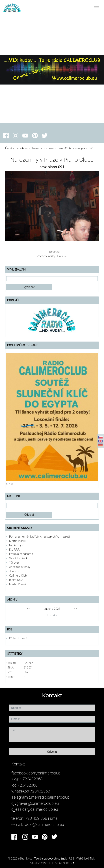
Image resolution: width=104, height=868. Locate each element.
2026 (57, 609)
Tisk (92, 859)
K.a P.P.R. (15, 550)
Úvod (8, 148)
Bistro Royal (17, 580)
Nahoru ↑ (68, 863)
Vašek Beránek (18, 558)
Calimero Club (18, 576)
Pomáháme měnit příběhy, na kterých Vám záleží (40, 537)
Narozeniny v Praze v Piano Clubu (52, 148)
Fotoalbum (21, 148)
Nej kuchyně (17, 545)
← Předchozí (52, 252)
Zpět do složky (46, 256)
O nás (10, 484)
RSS (71, 859)
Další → (62, 256)
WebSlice (82, 859)
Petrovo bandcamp (21, 554)
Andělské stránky (20, 567)
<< (28, 609)
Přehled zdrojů (18, 638)
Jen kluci (15, 571)
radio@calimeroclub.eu (44, 824)
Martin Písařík (18, 541)
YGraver (14, 563)
